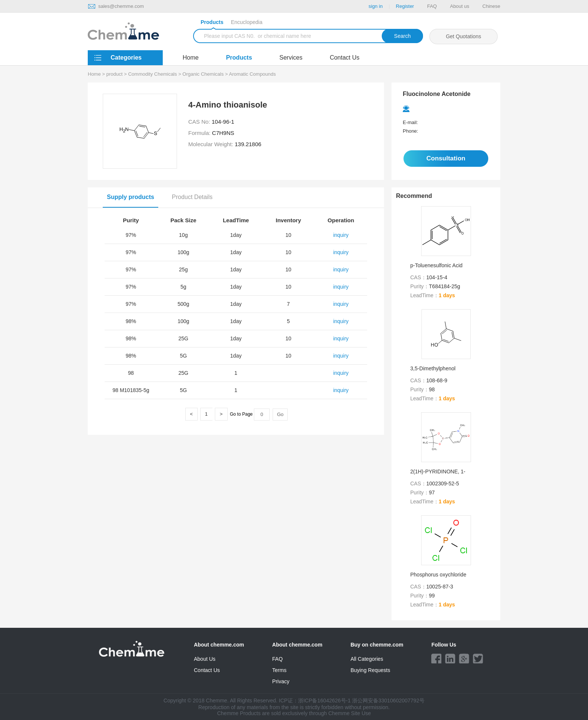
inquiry (341, 235)
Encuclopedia (247, 22)
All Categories (367, 659)
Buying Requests (370, 670)
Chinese (491, 6)
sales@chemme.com (121, 6)
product (115, 74)
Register (405, 6)
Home (191, 58)
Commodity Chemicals (153, 74)
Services (291, 58)
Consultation (446, 158)
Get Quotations (463, 36)
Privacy (281, 681)
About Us (205, 659)
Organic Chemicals (203, 74)
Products (212, 23)
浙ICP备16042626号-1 (324, 701)
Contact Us (344, 58)
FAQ (432, 6)
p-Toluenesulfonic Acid (436, 265)
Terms (279, 670)
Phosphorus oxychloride (438, 575)
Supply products (130, 197)
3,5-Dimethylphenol (433, 368)
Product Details (192, 197)
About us (460, 6)
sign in (376, 6)
